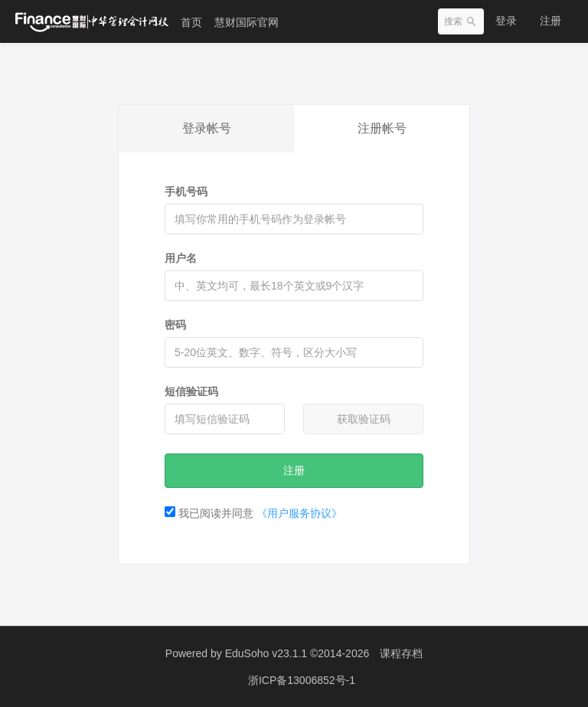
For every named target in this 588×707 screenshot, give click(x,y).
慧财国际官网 (247, 22)
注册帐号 (382, 128)
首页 (191, 22)
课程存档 (401, 653)
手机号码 (186, 191)
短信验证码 (191, 391)
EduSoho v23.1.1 (266, 653)
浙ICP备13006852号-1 (302, 680)
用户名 (181, 258)
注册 (550, 21)
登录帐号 (207, 128)
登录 (506, 21)
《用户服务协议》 (299, 513)
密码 (175, 325)
